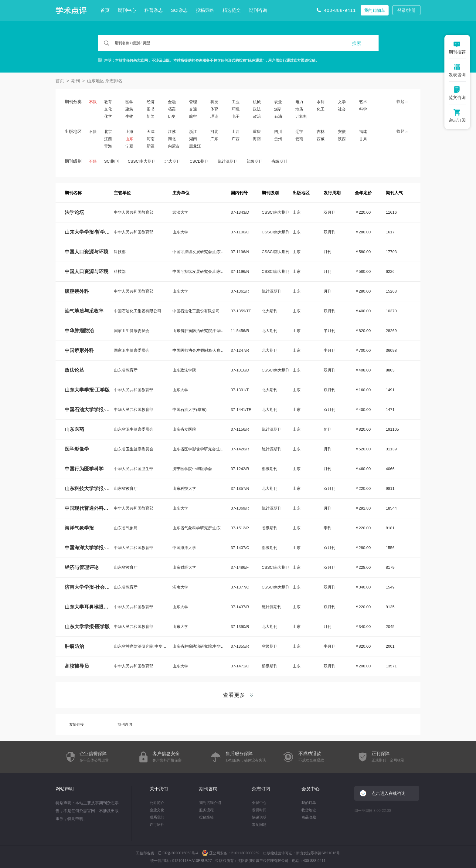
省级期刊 (279, 161)
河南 (151, 139)
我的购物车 (375, 10)
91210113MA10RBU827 (192, 861)
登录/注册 (406, 10)
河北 (214, 132)
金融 (172, 102)
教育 (108, 102)
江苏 (172, 132)
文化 (108, 109)
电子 (236, 116)
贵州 (278, 139)
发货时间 (259, 810)
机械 (257, 102)
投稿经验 (206, 817)
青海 (108, 146)
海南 (257, 139)
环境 (236, 109)
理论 (214, 116)
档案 (172, 109)
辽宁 (299, 132)
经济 (151, 102)
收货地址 (309, 810)
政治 (257, 116)
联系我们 (157, 817)
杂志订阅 (261, 789)
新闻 (151, 116)
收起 (402, 102)
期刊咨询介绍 (210, 803)
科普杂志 (154, 10)
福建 (363, 132)
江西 (108, 139)
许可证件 (157, 825)
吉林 (321, 132)
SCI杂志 (179, 10)
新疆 (151, 146)
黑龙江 (195, 146)
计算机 (301, 116)
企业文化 (157, 810)
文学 (342, 102)
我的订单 (309, 803)
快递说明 (259, 817)
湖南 (193, 139)
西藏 (321, 139)
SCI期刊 (111, 161)
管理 (193, 102)
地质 (299, 109)
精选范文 (232, 10)
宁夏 (129, 146)
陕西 (342, 139)
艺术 (363, 102)
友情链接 (76, 724)
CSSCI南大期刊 (142, 161)
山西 (236, 132)
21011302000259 (245, 853)
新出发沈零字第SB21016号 (318, 853)
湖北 (172, 139)
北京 (108, 132)
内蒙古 (174, 146)
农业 (278, 102)
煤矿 (278, 109)
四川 (278, 132)
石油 (278, 116)
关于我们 (159, 789)
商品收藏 (309, 817)
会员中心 (259, 803)
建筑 (129, 109)
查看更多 (238, 695)
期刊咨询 (258, 10)
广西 (236, 139)
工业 (236, 102)
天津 (151, 132)
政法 (257, 109)
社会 (342, 109)
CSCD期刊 (199, 161)
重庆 (257, 132)
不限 (93, 102)
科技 (214, 102)
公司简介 (157, 803)
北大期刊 (172, 161)
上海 (129, 132)
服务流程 (206, 810)
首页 (105, 10)
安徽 (342, 132)
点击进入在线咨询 (389, 793)
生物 (129, 116)
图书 (151, 109)
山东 (129, 139)
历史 (172, 116)
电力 (299, 102)
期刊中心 (127, 10)
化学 (108, 116)
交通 (193, 109)
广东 (214, 139)
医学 (129, 102)
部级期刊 (254, 161)
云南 (299, 139)
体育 (214, 109)
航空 (193, 116)
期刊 (76, 81)
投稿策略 (205, 10)
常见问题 (259, 825)
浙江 (193, 132)
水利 (321, 102)
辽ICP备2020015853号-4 (178, 853)
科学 (363, 109)
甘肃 (363, 139)
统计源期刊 (228, 161)
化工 (321, 109)
